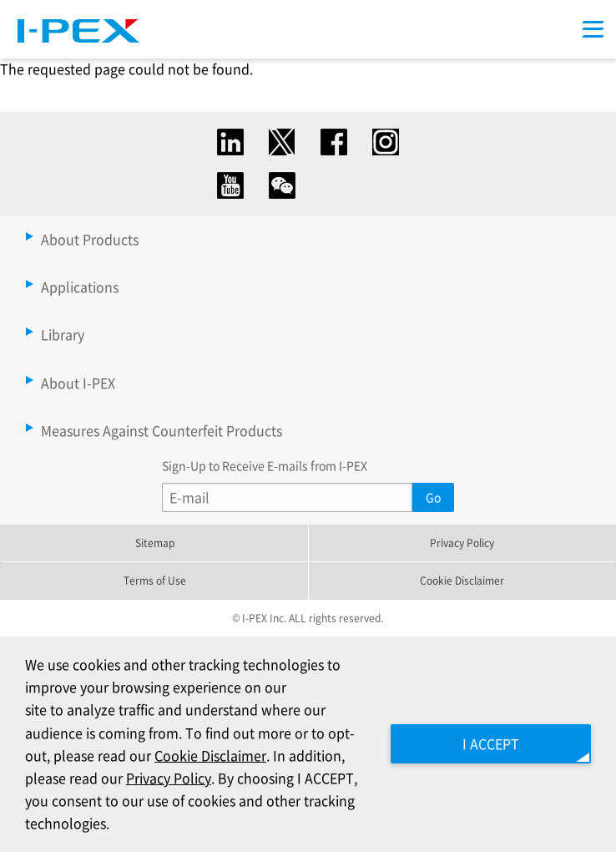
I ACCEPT (491, 743)
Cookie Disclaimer (462, 580)
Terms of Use (155, 580)
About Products (90, 239)
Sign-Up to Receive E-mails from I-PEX (265, 465)
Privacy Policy (462, 543)
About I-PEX (78, 383)
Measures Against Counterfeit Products (162, 430)
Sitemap (155, 543)
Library (63, 334)
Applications (80, 287)
